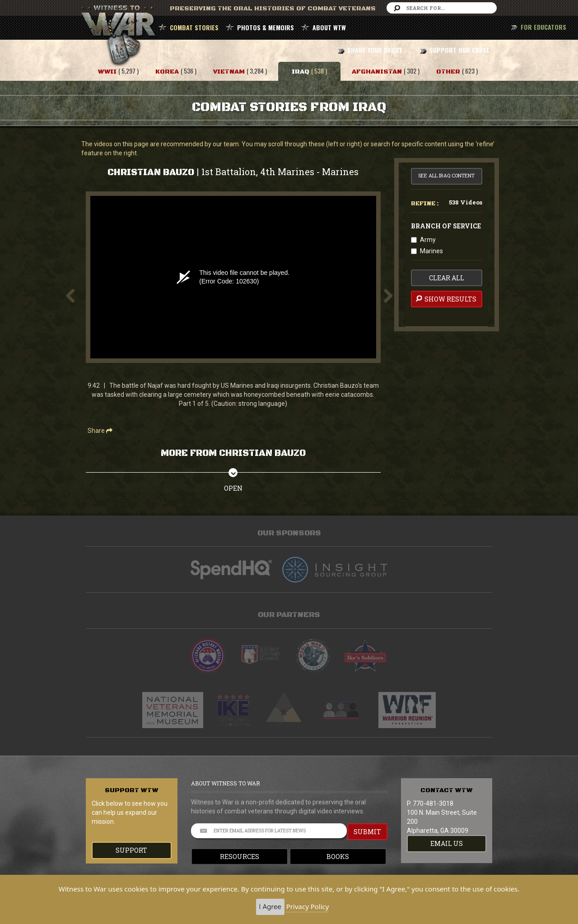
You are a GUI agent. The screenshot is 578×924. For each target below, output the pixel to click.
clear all (447, 278)
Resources (240, 857)
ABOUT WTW (329, 27)
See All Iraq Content (446, 175)
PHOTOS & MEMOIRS (266, 27)
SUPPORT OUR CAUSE (459, 50)
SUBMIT (367, 832)
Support (131, 850)
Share (100, 431)
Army (428, 240)
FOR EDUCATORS (543, 27)
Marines (431, 251)
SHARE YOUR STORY (375, 50)
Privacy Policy (308, 906)
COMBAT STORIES (194, 27)
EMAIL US (447, 843)
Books (338, 857)
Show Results (445, 299)
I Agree (270, 907)
